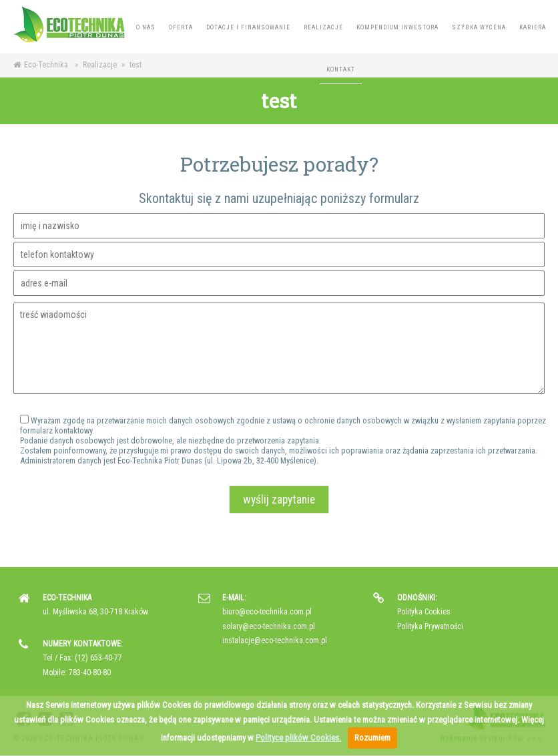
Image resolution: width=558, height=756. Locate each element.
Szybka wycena (479, 27)
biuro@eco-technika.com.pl (267, 612)
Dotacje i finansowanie (248, 27)
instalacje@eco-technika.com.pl (275, 640)
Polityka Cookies (424, 612)
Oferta (181, 27)
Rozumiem (372, 738)
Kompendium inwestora (397, 27)
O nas (146, 27)
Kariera (533, 27)
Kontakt (341, 69)
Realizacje (323, 27)
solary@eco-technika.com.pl (269, 626)
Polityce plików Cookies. (298, 738)
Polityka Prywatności (430, 626)
